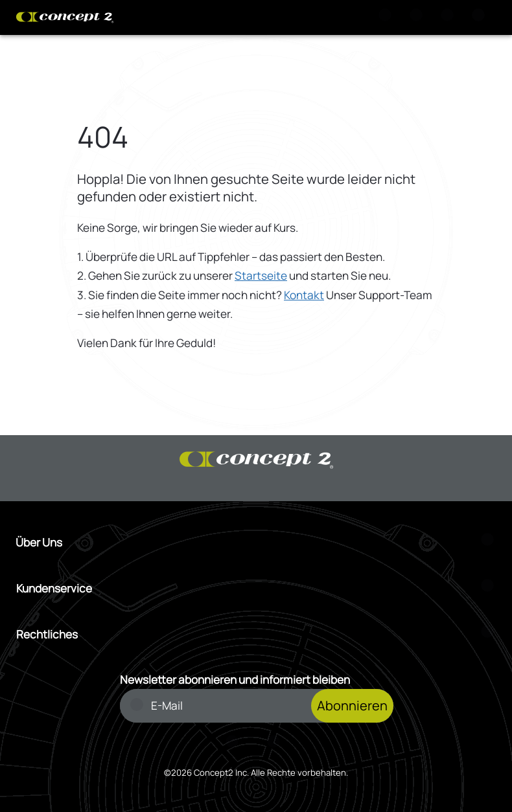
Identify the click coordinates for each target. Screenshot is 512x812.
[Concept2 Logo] (65, 17)
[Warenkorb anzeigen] (419, 17)
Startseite (261, 276)
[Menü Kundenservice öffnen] (256, 588)
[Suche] (388, 17)
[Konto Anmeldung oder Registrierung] (450, 17)
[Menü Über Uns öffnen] (256, 542)
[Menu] (481, 17)
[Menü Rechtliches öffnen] (256, 634)
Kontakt (304, 295)
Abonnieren (352, 705)
